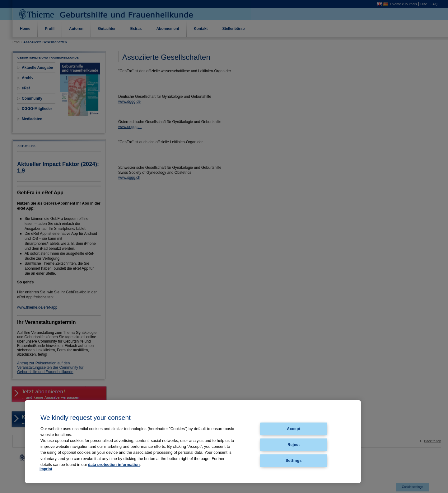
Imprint (46, 469)
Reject (294, 444)
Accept (294, 429)
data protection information (114, 465)
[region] (193, 442)
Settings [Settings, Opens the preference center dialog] (294, 460)
